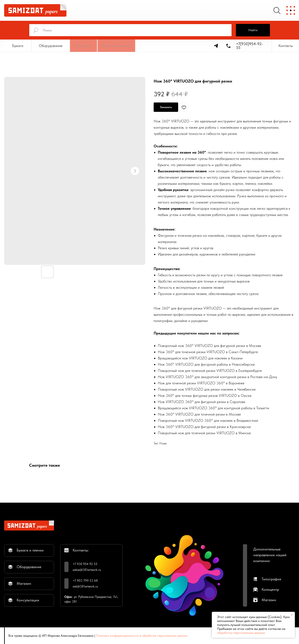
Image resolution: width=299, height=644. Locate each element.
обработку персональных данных (241, 633)
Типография (271, 579)
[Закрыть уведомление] (292, 615)
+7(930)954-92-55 (250, 46)
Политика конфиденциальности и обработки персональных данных (142, 636)
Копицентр (270, 589)
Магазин (269, 600)
